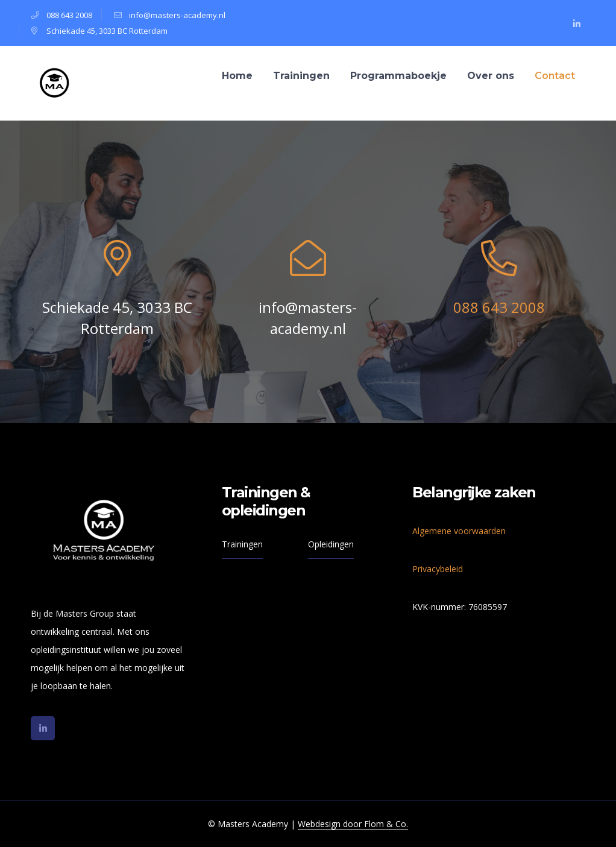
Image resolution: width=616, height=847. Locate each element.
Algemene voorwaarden (459, 531)
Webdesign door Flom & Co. (353, 824)
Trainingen (242, 544)
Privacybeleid (438, 569)
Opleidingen (331, 544)
